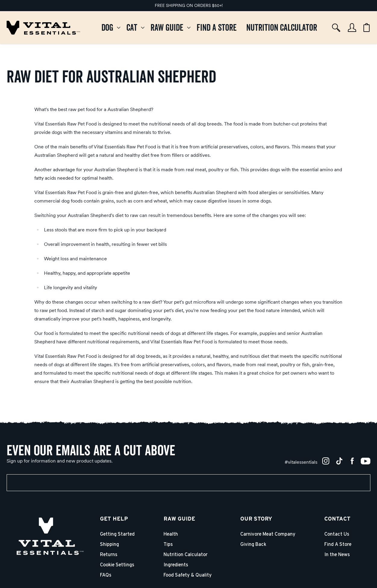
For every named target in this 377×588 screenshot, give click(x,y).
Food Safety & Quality (188, 575)
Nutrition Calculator (185, 555)
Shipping (109, 544)
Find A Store (338, 544)
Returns (109, 555)
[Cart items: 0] (367, 28)
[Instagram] (326, 461)
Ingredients (176, 565)
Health (171, 534)
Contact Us (337, 534)
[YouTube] (366, 461)
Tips (168, 544)
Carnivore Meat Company (268, 534)
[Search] (336, 28)
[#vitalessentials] (301, 462)
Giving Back (253, 544)
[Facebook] (352, 461)
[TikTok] (339, 461)
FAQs (106, 575)
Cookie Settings (117, 565)
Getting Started (117, 534)
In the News (337, 555)
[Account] (352, 28)
